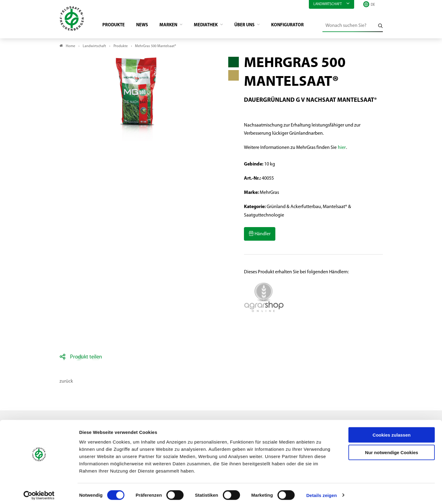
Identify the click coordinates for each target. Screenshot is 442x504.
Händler (262, 235)
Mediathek (213, 26)
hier (342, 149)
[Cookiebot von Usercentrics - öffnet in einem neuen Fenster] (39, 492)
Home (70, 47)
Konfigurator (298, 26)
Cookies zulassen (392, 432)
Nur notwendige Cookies (392, 449)
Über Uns (254, 26)
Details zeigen (321, 492)
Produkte (115, 26)
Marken (173, 26)
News (145, 26)
